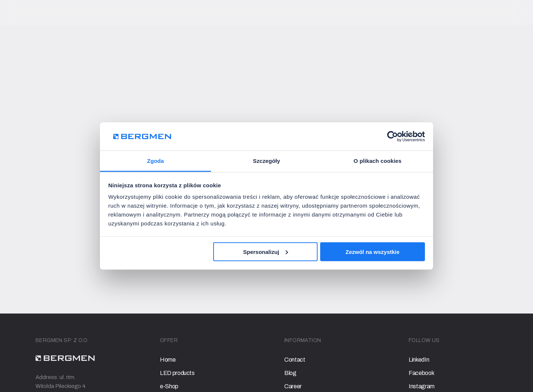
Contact (295, 360)
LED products (177, 373)
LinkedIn (419, 360)
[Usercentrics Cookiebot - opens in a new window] (393, 136)
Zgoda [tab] (155, 161)
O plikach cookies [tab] (377, 161)
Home (168, 360)
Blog (290, 373)
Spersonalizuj (266, 252)
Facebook (421, 373)
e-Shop (169, 386)
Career (293, 386)
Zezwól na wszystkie (372, 252)
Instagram (422, 386)
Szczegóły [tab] (266, 161)
